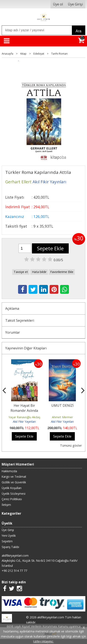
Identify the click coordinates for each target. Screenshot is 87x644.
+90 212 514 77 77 (14, 571)
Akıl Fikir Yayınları (24, 422)
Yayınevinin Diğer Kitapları (26, 348)
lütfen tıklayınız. (43, 641)
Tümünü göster (71, 445)
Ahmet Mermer (62, 417)
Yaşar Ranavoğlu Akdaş (24, 417)
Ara (78, 31)
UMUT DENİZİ (62, 405)
